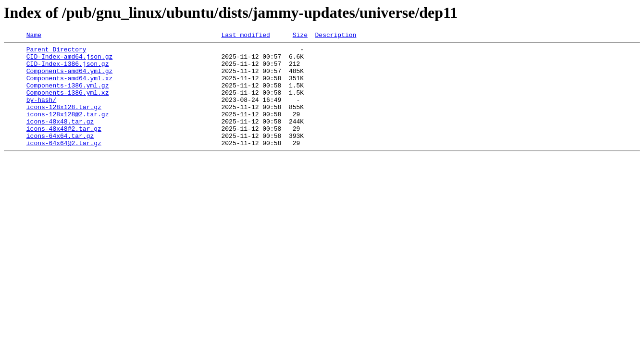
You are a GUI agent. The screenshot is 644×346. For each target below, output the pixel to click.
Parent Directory (56, 52)
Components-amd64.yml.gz (69, 78)
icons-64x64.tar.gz (60, 156)
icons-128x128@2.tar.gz (68, 130)
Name (34, 36)
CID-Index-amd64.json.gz (69, 61)
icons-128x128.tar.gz (64, 121)
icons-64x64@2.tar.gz (64, 164)
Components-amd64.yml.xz (69, 86)
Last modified (245, 36)
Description (335, 36)
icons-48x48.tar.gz (60, 138)
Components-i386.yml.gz (68, 95)
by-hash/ (41, 112)
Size (300, 36)
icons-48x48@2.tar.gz (64, 147)
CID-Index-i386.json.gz (68, 69)
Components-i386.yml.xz (68, 104)
